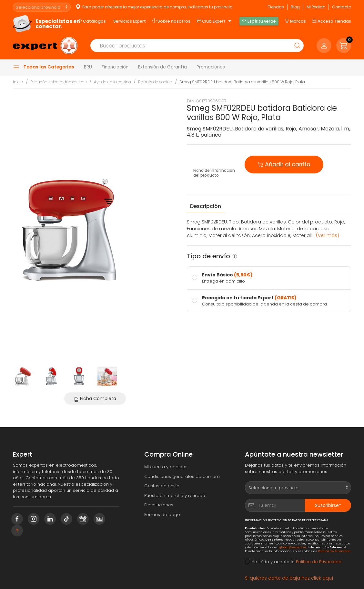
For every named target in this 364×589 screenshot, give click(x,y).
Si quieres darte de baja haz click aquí (289, 578)
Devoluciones (159, 505)
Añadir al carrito (284, 164)
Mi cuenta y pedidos (166, 467)
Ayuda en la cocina (112, 82)
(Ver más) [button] (328, 235)
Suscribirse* (328, 505)
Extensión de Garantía (162, 67)
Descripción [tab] (206, 206)
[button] (344, 46)
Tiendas (276, 7)
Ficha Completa (95, 398)
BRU (88, 67)
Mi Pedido (316, 7)
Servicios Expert (130, 21)
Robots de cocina (155, 82)
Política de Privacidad (334, 551)
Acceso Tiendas (332, 21)
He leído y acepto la (293, 562)
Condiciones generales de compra (182, 476)
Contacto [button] (342, 7)
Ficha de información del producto (214, 173)
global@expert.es (293, 547)
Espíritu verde (259, 21)
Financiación (115, 67)
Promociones (211, 67)
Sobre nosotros (171, 21)
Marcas (295, 21)
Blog (295, 7)
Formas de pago (162, 515)
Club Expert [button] (215, 21)
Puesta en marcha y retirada (175, 496)
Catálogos (92, 21)
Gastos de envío (162, 486)
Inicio (18, 82)
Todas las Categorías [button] (44, 67)
